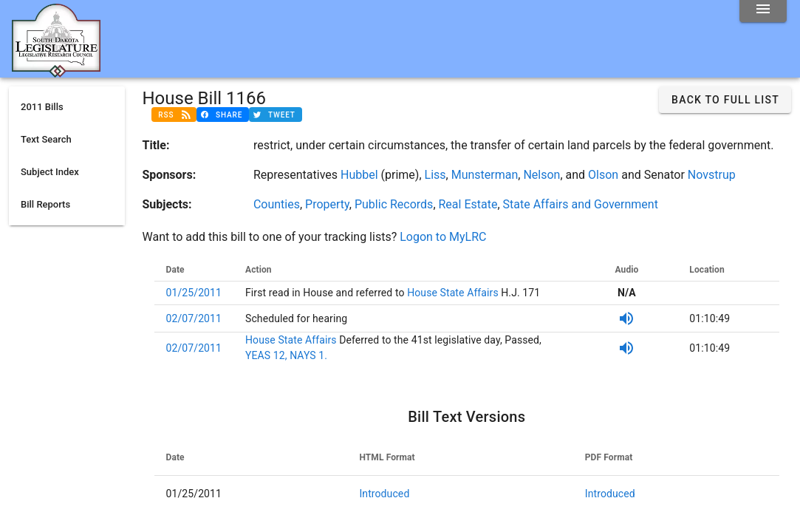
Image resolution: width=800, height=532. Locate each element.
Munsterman (485, 175)
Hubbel (359, 175)
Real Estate (468, 204)
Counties (277, 204)
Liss (435, 175)
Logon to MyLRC (443, 237)
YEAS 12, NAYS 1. (286, 355)
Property (327, 204)
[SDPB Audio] (626, 318)
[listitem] (67, 107)
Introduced (384, 494)
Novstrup (712, 175)
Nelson (541, 175)
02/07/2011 (194, 318)
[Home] (56, 72)
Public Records (394, 204)
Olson (603, 175)
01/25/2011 (194, 293)
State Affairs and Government (581, 204)
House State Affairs (452, 293)
